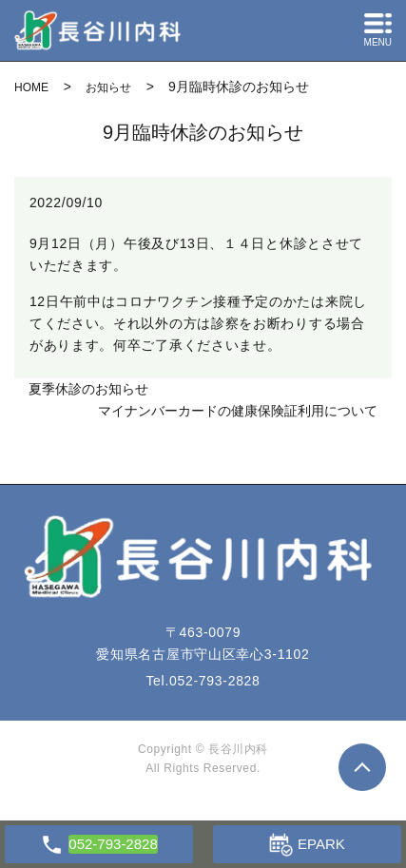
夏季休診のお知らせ (88, 389)
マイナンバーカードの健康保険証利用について (238, 411)
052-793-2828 (215, 681)
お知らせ (108, 87)
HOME (31, 87)
